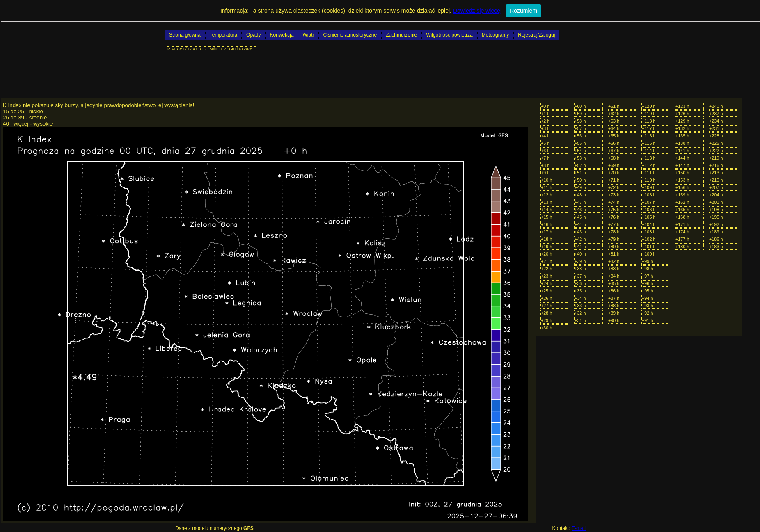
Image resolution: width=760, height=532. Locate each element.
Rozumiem (523, 11)
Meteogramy (496, 35)
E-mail (579, 528)
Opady (253, 35)
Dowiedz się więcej (477, 11)
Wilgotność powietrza (449, 35)
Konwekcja (282, 35)
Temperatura (223, 35)
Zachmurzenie (401, 35)
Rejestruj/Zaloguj (536, 35)
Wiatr (308, 35)
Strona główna (185, 35)
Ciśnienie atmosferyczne (350, 35)
